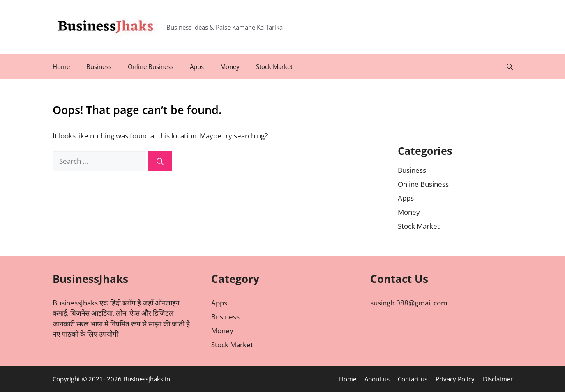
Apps (197, 66)
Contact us (413, 379)
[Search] (160, 161)
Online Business (151, 66)
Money (230, 66)
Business (99, 66)
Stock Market (274, 66)
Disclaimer (498, 379)
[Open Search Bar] (510, 66)
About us (377, 379)
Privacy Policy (455, 379)
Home (61, 66)
